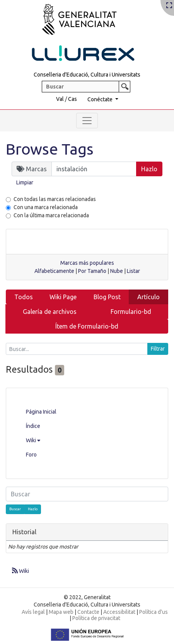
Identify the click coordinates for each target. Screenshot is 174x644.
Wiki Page (63, 297)
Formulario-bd (131, 312)
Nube (117, 271)
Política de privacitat (96, 618)
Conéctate (101, 99)
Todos (24, 297)
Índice (33, 426)
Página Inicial (41, 412)
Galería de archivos (50, 312)
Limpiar (25, 182)
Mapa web (61, 612)
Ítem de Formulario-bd (87, 326)
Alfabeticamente (54, 271)
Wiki (33, 440)
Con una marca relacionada (46, 207)
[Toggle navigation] (87, 121)
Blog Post (107, 297)
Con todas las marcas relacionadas (55, 199)
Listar (133, 271)
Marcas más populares (87, 263)
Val (60, 99)
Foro (31, 455)
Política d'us (154, 612)
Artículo (148, 297)
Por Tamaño (92, 271)
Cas (72, 99)
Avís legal (33, 612)
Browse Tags (50, 149)
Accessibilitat (119, 612)
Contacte (88, 612)
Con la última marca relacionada (51, 215)
